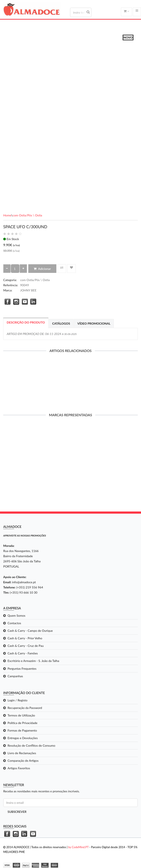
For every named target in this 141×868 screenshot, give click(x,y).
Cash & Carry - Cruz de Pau (26, 646)
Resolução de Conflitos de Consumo (31, 745)
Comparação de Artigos (23, 761)
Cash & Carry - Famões (23, 653)
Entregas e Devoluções (23, 738)
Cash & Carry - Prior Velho (25, 638)
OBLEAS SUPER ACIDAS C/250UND (71, 382)
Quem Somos (16, 615)
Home (7, 215)
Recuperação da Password (25, 708)
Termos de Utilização (21, 715)
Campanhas (15, 676)
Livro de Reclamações (22, 753)
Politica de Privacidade (22, 723)
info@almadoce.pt (24, 582)
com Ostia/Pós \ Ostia (27, 215)
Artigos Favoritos (19, 768)
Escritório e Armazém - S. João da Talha (33, 661)
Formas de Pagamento (22, 730)
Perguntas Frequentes (22, 669)
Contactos (14, 623)
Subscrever (17, 812)
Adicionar (42, 269)
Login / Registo (17, 700)
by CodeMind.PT (78, 847)
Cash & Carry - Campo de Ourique (30, 631)
